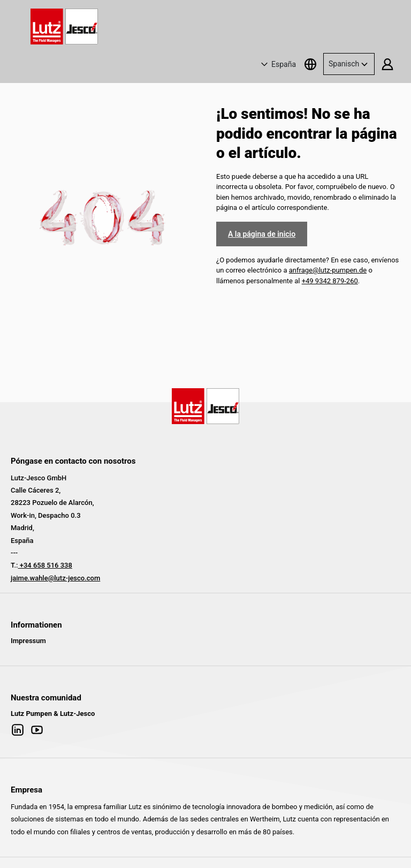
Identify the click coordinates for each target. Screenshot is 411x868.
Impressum (28, 641)
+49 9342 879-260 (330, 281)
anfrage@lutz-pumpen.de (328, 270)
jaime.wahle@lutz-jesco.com (55, 578)
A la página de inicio (262, 234)
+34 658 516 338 (45, 565)
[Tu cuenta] (387, 64)
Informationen (36, 625)
